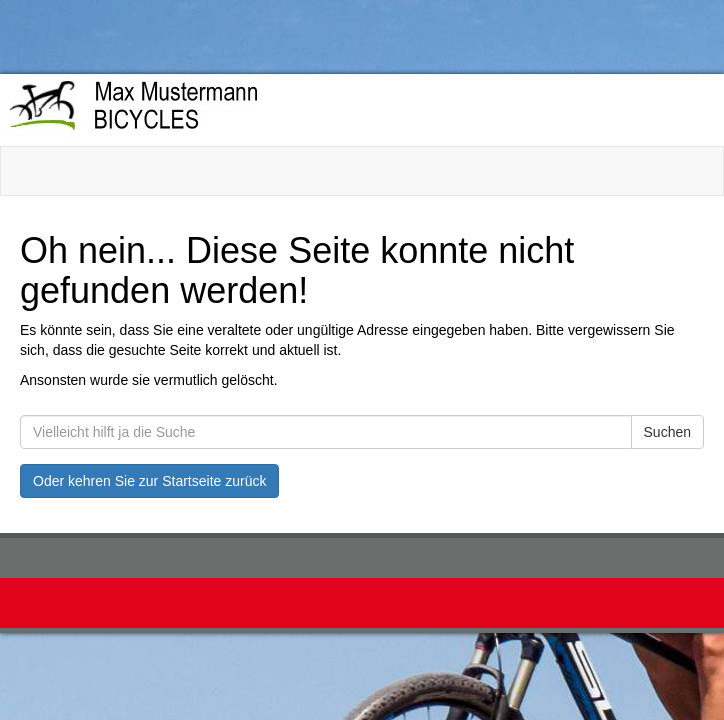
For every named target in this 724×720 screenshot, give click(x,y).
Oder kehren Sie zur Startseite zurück (149, 481)
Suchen (667, 432)
